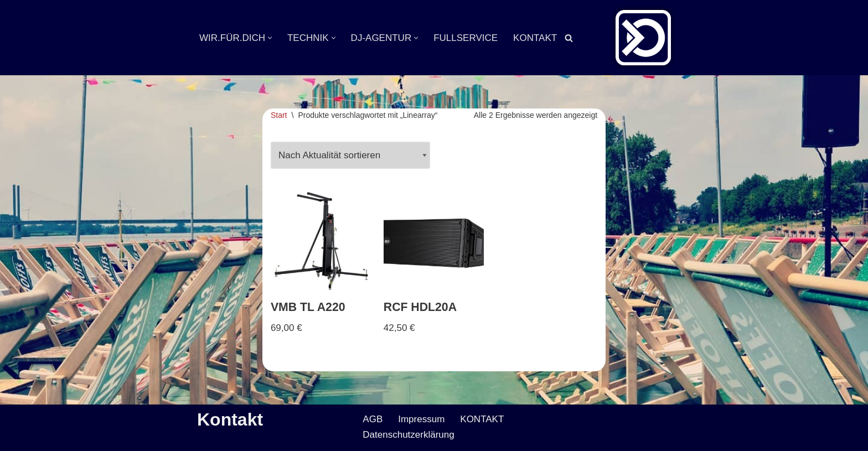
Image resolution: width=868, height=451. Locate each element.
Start (279, 115)
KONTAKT (535, 38)
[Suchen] (569, 38)
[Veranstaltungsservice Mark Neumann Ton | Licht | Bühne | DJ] (643, 38)
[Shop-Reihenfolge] (350, 155)
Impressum (421, 419)
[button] (270, 38)
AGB (373, 419)
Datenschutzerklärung (408, 435)
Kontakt (230, 419)
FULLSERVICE (466, 38)
